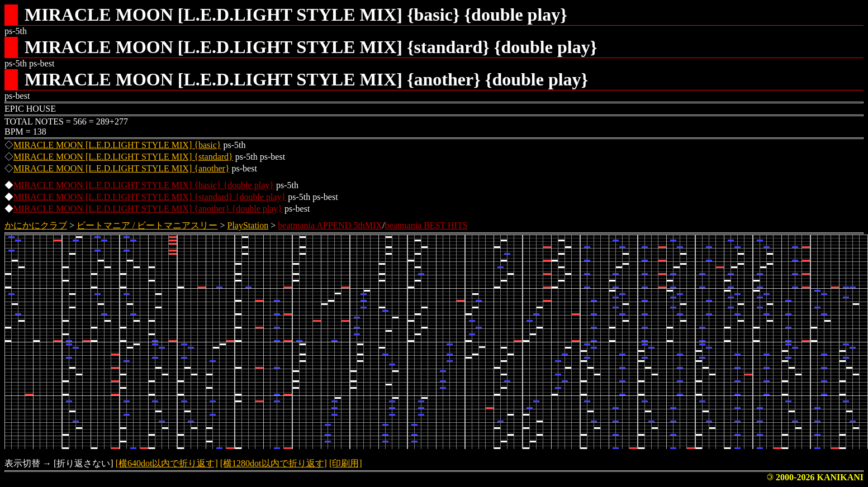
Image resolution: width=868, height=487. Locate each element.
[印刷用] (346, 463)
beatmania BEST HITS (426, 225)
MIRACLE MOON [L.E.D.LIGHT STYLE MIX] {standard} (123, 157)
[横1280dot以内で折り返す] (274, 463)
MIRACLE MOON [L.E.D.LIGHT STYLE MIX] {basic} (117, 145)
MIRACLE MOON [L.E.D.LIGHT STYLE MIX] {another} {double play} (148, 209)
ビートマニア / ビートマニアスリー (147, 225)
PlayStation (248, 225)
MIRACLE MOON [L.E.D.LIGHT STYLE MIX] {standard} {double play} (150, 197)
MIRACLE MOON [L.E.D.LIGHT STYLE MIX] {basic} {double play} (144, 185)
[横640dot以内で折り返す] (167, 463)
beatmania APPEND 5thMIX (330, 225)
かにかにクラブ (36, 225)
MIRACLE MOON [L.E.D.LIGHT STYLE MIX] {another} (122, 168)
